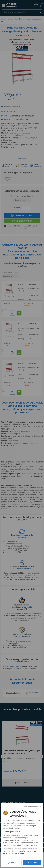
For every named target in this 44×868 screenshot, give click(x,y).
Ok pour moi (32, 863)
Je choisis (12, 863)
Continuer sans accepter (31, 807)
